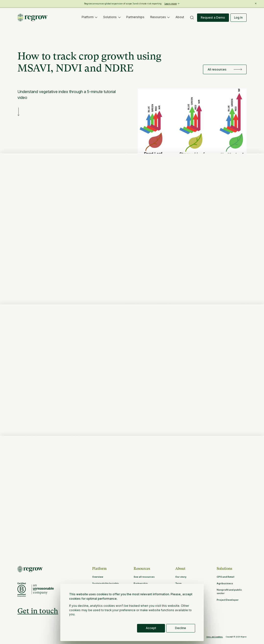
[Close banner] (256, 3)
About (180, 17)
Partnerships (135, 17)
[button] (89, 18)
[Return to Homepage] (30, 569)
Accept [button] (151, 628)
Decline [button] (181, 628)
